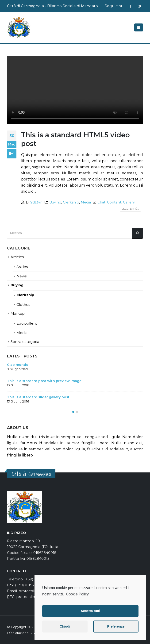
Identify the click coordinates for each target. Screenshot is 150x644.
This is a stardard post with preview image (44, 381)
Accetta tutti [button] (90, 611)
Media (86, 202)
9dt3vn (36, 202)
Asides (22, 267)
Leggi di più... (130, 209)
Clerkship (71, 202)
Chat (101, 202)
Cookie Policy (77, 594)
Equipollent (27, 323)
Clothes (23, 305)
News (21, 276)
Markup (18, 314)
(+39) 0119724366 (30, 585)
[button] (73, 412)
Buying (55, 202)
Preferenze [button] (116, 626)
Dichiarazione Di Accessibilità (30, 633)
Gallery (129, 202)
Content (114, 202)
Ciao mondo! (18, 365)
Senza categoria (25, 342)
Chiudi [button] (65, 626)
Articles (17, 257)
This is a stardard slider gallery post (38, 397)
